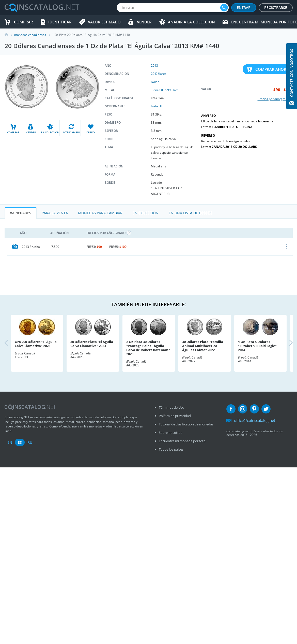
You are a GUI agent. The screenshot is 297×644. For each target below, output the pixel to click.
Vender (144, 22)
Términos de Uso (171, 407)
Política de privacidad (175, 416)
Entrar (244, 8)
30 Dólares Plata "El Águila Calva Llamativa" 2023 (92, 344)
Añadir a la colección (191, 22)
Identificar (60, 22)
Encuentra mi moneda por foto (182, 441)
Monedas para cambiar (100, 213)
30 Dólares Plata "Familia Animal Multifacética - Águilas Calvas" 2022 (203, 346)
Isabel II (156, 106)
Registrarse (276, 8)
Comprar (24, 22)
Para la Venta (55, 213)
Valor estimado (104, 22)
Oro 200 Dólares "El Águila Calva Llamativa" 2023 (36, 344)
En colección (146, 213)
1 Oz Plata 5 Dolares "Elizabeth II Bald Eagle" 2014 (257, 346)
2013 (154, 66)
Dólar (155, 82)
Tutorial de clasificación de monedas (186, 424)
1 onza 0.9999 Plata (165, 90)
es (20, 442)
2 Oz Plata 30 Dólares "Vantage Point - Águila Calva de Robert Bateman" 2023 (148, 348)
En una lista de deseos (191, 213)
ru (30, 442)
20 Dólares (159, 74)
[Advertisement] (150, 271)
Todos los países (171, 449)
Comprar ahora (272, 69)
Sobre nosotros (170, 433)
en (10, 442)
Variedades (21, 213)
